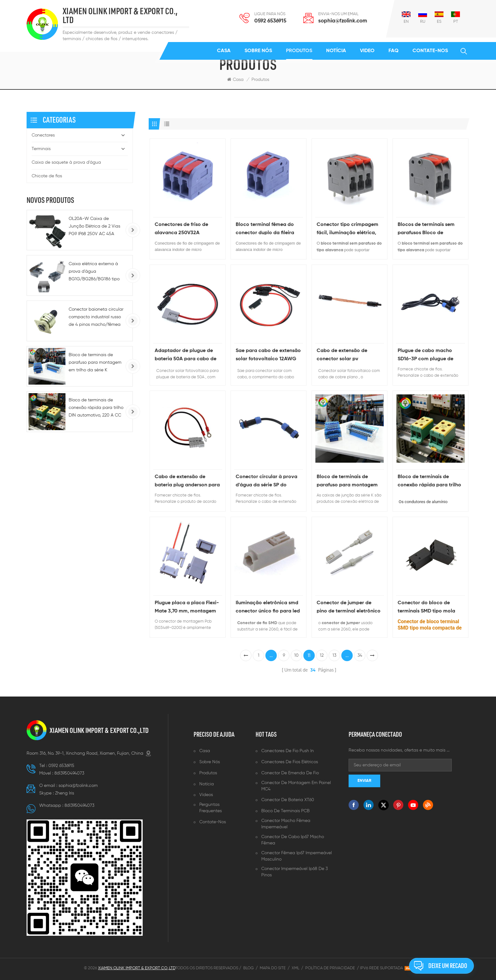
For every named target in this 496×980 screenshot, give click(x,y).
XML (295, 968)
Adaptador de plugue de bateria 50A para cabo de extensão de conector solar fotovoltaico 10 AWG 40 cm (187, 356)
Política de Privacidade (330, 968)
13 (334, 655)
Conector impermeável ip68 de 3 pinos (294, 872)
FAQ (394, 51)
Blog (248, 968)
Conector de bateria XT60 (288, 800)
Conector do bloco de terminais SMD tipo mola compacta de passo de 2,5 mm (429, 608)
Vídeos (206, 795)
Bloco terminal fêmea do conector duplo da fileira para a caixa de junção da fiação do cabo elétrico (267, 230)
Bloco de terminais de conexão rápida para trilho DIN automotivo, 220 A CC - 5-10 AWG (431, 482)
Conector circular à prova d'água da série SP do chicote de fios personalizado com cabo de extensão (267, 482)
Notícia (336, 51)
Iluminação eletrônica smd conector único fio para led (268, 607)
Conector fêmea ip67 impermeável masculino (297, 856)
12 (322, 655)
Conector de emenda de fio (290, 773)
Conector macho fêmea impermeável (286, 824)
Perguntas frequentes (211, 808)
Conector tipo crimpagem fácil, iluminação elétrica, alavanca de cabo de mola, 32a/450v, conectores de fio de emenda (349, 230)
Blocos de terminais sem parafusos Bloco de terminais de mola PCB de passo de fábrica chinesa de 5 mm (428, 230)
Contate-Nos (430, 51)
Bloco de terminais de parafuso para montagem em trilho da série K (347, 482)
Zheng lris (65, 793)
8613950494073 (69, 773)
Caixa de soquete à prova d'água (66, 162)
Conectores (43, 135)
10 (296, 655)
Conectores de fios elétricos (290, 762)
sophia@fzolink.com (343, 21)
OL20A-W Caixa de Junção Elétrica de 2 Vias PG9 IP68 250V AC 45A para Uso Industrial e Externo (94, 227)
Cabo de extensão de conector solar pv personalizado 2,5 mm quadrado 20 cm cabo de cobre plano (347, 356)
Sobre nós (258, 51)
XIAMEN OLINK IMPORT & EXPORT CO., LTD (120, 16)
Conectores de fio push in (288, 751)
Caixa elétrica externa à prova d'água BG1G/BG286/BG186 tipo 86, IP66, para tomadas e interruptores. (94, 272)
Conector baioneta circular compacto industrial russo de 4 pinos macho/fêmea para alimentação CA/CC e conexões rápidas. (96, 318)
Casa (224, 51)
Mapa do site (273, 968)
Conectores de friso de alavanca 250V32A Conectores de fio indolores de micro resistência (187, 230)
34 (360, 655)
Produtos (299, 51)
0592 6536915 (270, 21)
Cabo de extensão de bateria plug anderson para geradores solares (187, 482)
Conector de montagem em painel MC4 (296, 786)
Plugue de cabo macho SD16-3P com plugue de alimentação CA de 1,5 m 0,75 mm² (427, 356)
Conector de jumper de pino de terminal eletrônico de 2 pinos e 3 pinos (349, 608)
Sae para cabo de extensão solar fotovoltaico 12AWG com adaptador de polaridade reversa (268, 356)
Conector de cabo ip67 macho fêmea (293, 840)
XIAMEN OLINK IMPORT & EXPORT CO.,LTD (99, 730)
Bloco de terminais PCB (285, 811)
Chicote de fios (47, 176)
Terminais (41, 149)
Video (367, 51)
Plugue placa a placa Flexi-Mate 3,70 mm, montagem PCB (187, 608)
